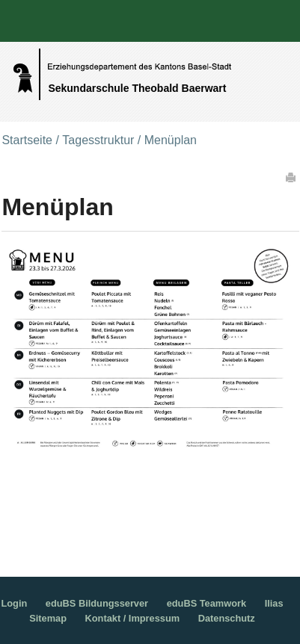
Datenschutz (227, 618)
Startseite (27, 140)
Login (14, 603)
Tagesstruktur (98, 140)
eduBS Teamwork (206, 603)
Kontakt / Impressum (133, 618)
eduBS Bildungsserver (97, 603)
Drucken (292, 177)
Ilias (274, 603)
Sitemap (48, 618)
